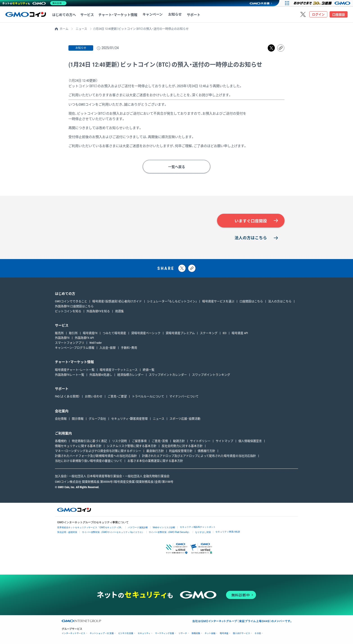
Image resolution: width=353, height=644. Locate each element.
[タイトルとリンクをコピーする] (192, 269)
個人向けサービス (241, 634)
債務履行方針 (206, 451)
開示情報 (78, 419)
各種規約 (61, 441)
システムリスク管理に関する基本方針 (132, 446)
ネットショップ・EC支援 (102, 634)
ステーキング (209, 333)
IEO (225, 333)
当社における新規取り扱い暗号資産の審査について (89, 461)
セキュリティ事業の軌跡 (229, 532)
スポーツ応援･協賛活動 (185, 419)
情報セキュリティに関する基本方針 (78, 446)
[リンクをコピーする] (281, 48)
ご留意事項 (139, 441)
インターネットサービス (74, 634)
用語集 (119, 311)
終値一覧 (149, 370)
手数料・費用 (129, 348)
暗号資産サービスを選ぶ (218, 302)
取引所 (73, 333)
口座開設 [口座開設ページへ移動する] (339, 15)
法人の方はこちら (251, 238)
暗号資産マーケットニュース (119, 370)
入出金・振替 (108, 348)
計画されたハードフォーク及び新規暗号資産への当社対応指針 (96, 456)
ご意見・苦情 (160, 441)
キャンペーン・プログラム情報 (75, 348)
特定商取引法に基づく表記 (89, 441)
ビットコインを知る (68, 311)
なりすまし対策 (204, 532)
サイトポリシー (200, 441)
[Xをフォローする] (303, 15)
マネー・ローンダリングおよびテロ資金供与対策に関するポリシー (98, 451)
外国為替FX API (84, 338)
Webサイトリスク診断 (165, 528)
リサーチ (183, 634)
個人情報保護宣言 (250, 441)
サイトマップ (224, 441)
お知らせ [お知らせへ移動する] (173, 15)
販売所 (59, 333)
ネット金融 (210, 634)
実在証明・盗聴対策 (67, 532)
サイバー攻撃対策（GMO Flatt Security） (170, 532)
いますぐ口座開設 (251, 221)
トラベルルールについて (148, 397)
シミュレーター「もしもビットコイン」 (172, 302)
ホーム (64, 29)
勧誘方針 (179, 441)
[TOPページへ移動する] (26, 14)
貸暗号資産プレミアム (180, 333)
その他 (258, 634)
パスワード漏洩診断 (138, 528)
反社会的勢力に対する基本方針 (182, 446)
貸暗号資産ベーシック (146, 333)
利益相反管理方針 (181, 451)
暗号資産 (224, 634)
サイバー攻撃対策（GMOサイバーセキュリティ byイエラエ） (113, 532)
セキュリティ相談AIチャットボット (198, 527)
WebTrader (96, 343)
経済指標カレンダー (130, 375)
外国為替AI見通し (101, 375)
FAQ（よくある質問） (67, 397)
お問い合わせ (94, 397)
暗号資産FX (90, 333)
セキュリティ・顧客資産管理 (129, 419)
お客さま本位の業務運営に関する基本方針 (155, 461)
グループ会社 (97, 419)
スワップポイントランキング (211, 375)
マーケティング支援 (164, 634)
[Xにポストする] (182, 269)
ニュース (81, 29)
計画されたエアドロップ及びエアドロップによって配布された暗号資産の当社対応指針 (199, 456)
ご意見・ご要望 (117, 397)
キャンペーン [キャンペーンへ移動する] (152, 15)
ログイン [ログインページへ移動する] (318, 15)
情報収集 (196, 634)
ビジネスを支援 (126, 634)
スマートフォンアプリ (70, 343)
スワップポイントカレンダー (168, 375)
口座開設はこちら (251, 302)
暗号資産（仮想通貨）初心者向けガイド (117, 302)
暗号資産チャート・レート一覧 (75, 370)
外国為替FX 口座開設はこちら (74, 307)
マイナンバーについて (184, 397)
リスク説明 (119, 441)
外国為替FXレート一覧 (70, 375)
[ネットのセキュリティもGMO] (35, 3)
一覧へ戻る (177, 167)
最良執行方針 (155, 451)
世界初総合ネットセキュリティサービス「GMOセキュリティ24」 (90, 528)
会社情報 (61, 419)
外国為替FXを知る (98, 311)
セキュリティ (144, 634)
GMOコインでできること (71, 302)
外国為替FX (62, 338)
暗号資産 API (240, 333)
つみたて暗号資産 (114, 333)
